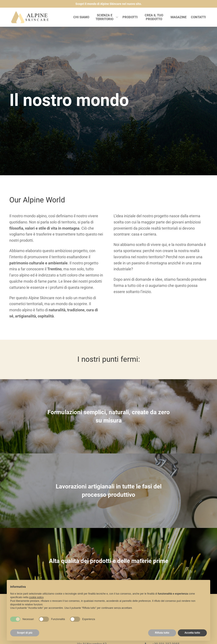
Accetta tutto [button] (192, 633)
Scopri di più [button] (25, 633)
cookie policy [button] (36, 597)
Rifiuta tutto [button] (162, 633)
